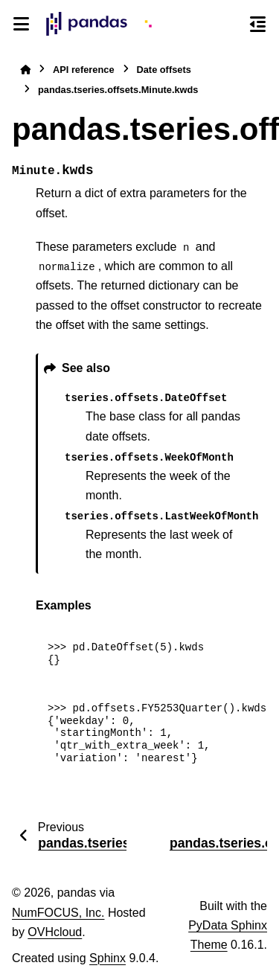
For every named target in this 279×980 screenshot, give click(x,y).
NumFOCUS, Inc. (58, 913)
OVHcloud (55, 932)
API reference (84, 70)
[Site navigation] (21, 24)
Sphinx (108, 958)
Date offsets (164, 70)
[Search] (231, 25)
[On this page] (258, 24)
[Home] (25, 70)
